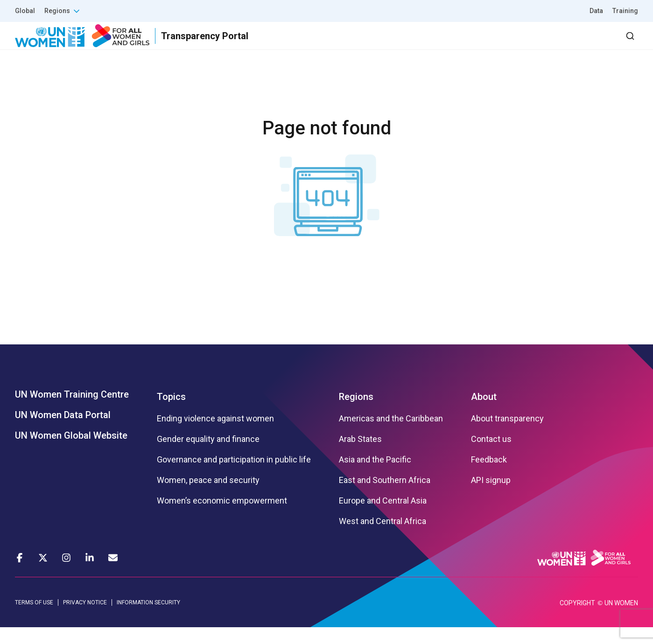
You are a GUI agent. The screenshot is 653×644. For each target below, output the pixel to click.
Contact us (491, 456)
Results (401, 44)
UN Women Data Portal (63, 432)
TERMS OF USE (34, 619)
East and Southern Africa (385, 497)
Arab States (360, 456)
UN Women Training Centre (72, 411)
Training (625, 11)
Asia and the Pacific (375, 476)
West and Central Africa (383, 538)
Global (25, 11)
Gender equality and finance (208, 456)
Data (596, 11)
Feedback (489, 476)
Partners (452, 44)
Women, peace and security (208, 497)
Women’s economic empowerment (222, 518)
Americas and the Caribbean (391, 435)
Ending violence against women (215, 435)
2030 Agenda (513, 44)
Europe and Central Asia (383, 518)
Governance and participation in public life (234, 476)
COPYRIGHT (577, 620)
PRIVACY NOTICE (85, 619)
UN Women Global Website (71, 452)
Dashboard (584, 44)
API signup (491, 497)
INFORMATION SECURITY (148, 619)
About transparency (507, 435)
